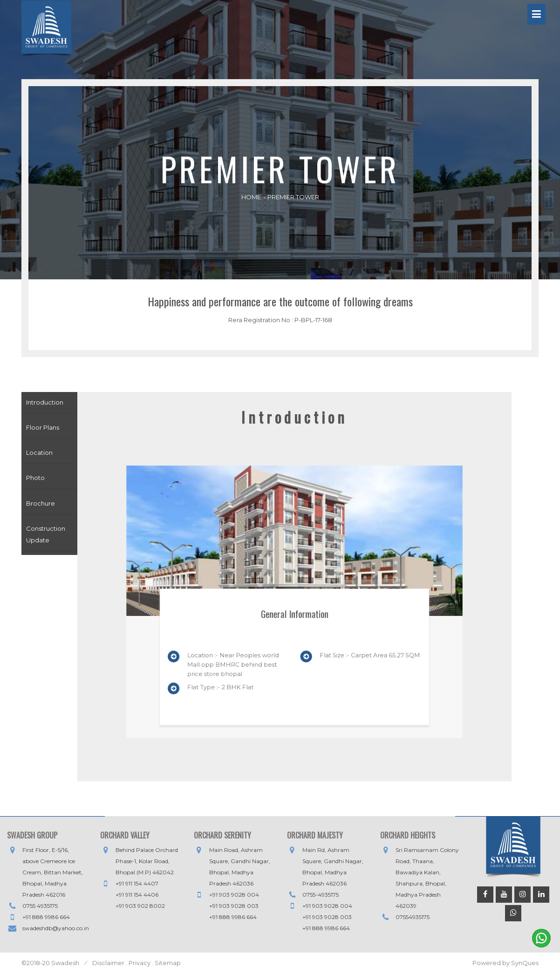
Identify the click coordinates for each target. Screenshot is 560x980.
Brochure (41, 503)
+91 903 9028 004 (234, 895)
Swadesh (66, 963)
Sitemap (167, 963)
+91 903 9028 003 (234, 906)
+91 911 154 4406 (137, 895)
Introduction (45, 402)
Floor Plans (43, 427)
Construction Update (46, 534)
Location (39, 453)
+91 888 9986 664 (46, 917)
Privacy (140, 963)
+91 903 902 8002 (140, 906)
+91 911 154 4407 (137, 883)
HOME (251, 197)
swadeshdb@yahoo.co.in (56, 928)
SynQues (525, 963)
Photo (35, 478)
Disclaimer (108, 963)
